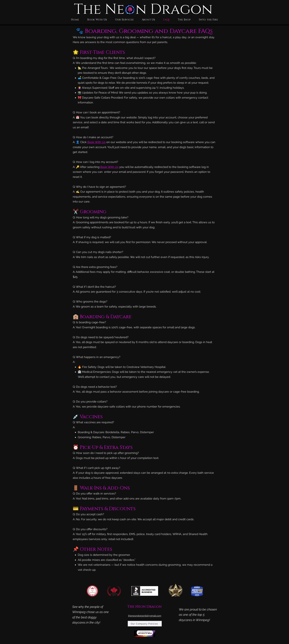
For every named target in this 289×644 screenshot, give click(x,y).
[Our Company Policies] (145, 624)
